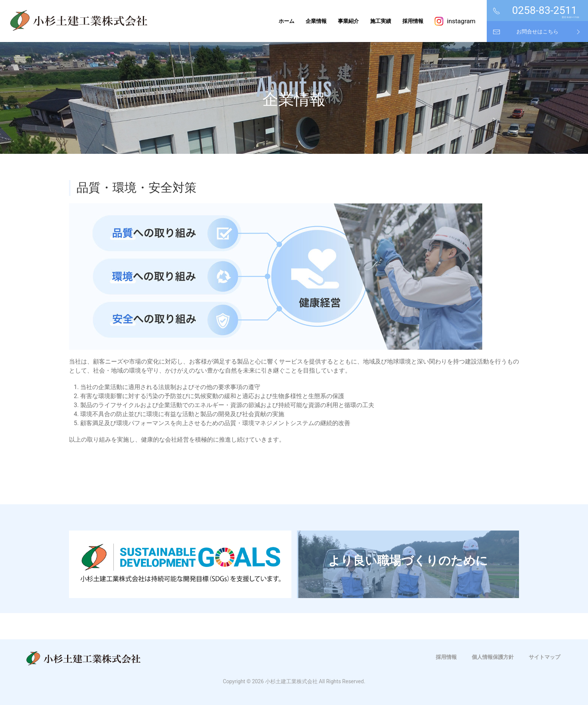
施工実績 (381, 21)
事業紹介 (348, 21)
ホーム (286, 21)
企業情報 (316, 21)
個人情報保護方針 (493, 657)
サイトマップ (544, 657)
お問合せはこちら (537, 32)
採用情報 (413, 21)
